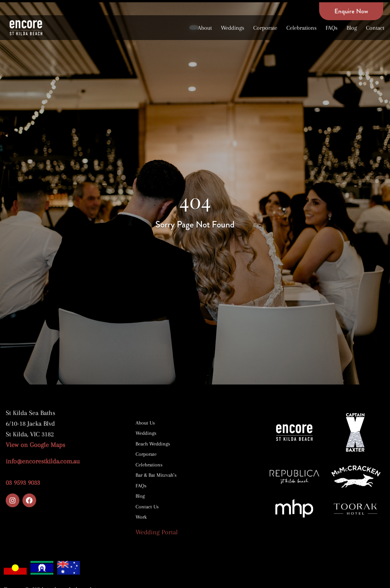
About (205, 28)
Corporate (265, 28)
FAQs (332, 28)
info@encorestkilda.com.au (43, 461)
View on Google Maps (36, 445)
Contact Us (147, 507)
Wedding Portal (157, 532)
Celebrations (301, 28)
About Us (145, 423)
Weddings (233, 28)
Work (141, 517)
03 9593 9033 (23, 482)
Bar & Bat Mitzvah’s (156, 475)
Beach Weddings (153, 444)
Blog (352, 28)
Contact (375, 28)
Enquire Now (351, 11)
